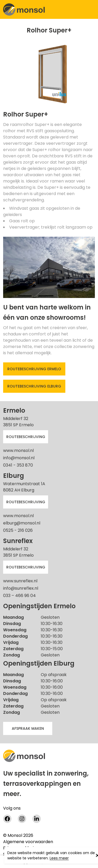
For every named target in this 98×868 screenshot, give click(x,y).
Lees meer (59, 858)
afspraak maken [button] (28, 728)
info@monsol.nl (19, 458)
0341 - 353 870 (18, 465)
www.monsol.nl (18, 450)
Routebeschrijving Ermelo (34, 369)
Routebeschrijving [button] (26, 437)
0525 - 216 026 (18, 530)
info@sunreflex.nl (21, 588)
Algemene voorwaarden (28, 842)
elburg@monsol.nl (22, 523)
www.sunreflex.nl (20, 581)
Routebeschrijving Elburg (34, 386)
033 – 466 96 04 (19, 596)
